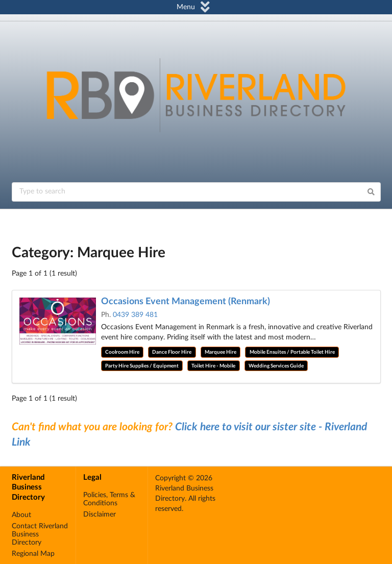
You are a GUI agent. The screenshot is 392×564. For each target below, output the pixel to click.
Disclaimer (100, 514)
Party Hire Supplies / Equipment (142, 366)
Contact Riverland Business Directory (40, 534)
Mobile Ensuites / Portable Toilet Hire (292, 352)
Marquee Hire (220, 352)
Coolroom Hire (122, 352)
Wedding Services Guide (276, 366)
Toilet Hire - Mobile (213, 366)
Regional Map (33, 554)
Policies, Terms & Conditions (109, 499)
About (21, 515)
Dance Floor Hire (172, 352)
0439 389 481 (135, 315)
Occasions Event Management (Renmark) (186, 302)
